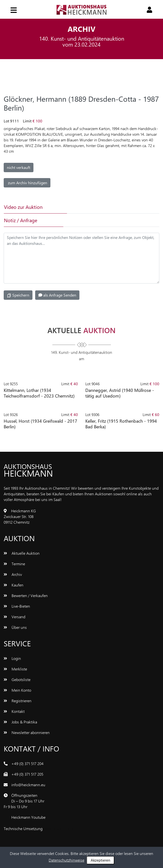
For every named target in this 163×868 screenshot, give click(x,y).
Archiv (13, 574)
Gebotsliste (17, 679)
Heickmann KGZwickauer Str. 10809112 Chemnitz (20, 516)
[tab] (94, 207)
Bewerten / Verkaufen (26, 595)
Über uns (15, 627)
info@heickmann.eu (28, 785)
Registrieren (18, 701)
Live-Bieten (17, 606)
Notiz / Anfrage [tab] (21, 220)
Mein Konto (17, 690)
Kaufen (14, 585)
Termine (14, 564)
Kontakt (14, 711)
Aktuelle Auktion (22, 553)
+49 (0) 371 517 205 (27, 774)
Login (12, 658)
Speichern (18, 295)
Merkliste (15, 669)
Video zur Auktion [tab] (23, 207)
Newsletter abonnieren (27, 732)
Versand (15, 617)
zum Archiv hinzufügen (27, 183)
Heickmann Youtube (28, 817)
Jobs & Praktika (20, 722)
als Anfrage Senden (57, 295)
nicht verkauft (19, 167)
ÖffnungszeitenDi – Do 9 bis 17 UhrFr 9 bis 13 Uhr (24, 801)
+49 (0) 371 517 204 (27, 763)
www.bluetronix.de (59, 828)
